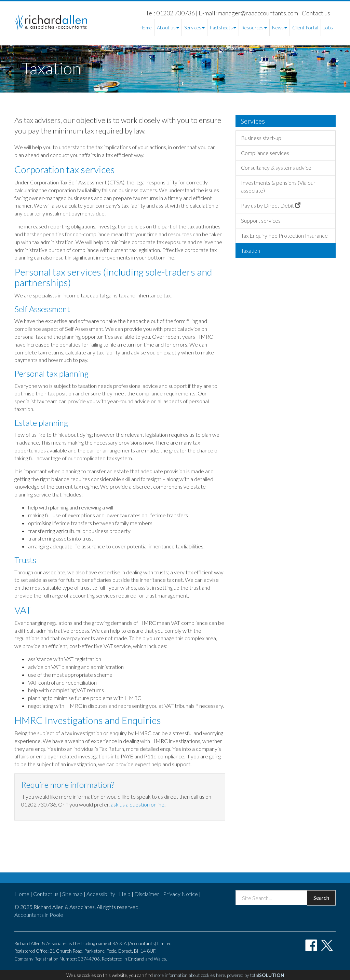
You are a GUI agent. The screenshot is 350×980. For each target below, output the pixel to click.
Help (125, 894)
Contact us (316, 13)
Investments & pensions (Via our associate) (278, 186)
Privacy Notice (180, 894)
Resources (254, 27)
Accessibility (101, 894)
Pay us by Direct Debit (271, 205)
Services (194, 27)
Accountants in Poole (39, 915)
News (280, 27)
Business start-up (261, 138)
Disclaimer (147, 894)
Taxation (251, 250)
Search (321, 898)
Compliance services (265, 153)
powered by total (255, 975)
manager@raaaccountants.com (258, 13)
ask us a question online (138, 804)
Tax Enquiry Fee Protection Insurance (284, 235)
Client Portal (305, 27)
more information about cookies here (189, 975)
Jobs (328, 27)
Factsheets (223, 27)
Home (146, 27)
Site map (72, 894)
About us (168, 27)
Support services (261, 220)
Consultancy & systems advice (276, 167)
